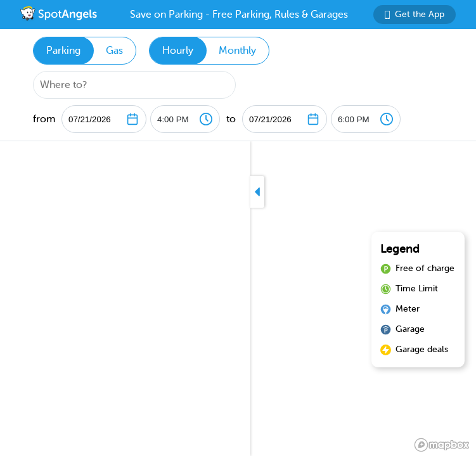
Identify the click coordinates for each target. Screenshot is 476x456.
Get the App (415, 14)
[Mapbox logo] (442, 445)
